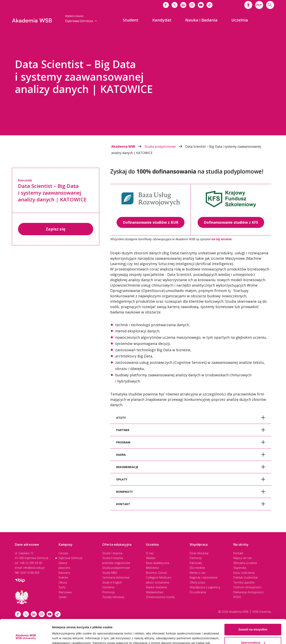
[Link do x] (175, 5)
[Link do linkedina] (183, 5)
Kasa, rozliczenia (244, 573)
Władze (151, 558)
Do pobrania (198, 592)
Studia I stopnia (112, 553)
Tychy (62, 587)
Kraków (63, 577)
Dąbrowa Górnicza (70, 558)
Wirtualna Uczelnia (245, 563)
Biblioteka (152, 568)
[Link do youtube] (201, 5)
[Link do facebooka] (166, 5)
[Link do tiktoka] (210, 5)
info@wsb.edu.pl (34, 568)
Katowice (64, 573)
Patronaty (196, 563)
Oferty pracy (197, 582)
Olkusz (63, 582)
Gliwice (63, 563)
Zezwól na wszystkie (253, 607)
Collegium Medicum (159, 577)
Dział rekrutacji (199, 553)
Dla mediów (197, 568)
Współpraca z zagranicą (205, 587)
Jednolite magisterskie (116, 563)
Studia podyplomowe (165, 146)
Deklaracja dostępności (248, 592)
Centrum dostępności (247, 587)
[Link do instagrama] (192, 5)
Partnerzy (196, 558)
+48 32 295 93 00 (31, 563)
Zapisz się (56, 229)
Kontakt (238, 553)
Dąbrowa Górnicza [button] (81, 21)
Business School (156, 573)
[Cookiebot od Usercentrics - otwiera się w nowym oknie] (26, 636)
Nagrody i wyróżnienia (203, 577)
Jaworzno (64, 568)
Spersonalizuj (253, 620)
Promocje (108, 592)
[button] (248, 5)
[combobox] (259, 5)
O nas (150, 553)
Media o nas (198, 573)
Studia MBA (110, 573)
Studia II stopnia (113, 558)
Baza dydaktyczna (157, 563)
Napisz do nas (243, 558)
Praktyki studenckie (246, 577)
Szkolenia (108, 587)
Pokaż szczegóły (64, 636)
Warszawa (65, 592)
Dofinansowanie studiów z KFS (231, 222)
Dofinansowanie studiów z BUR (151, 222)
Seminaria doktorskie (116, 577)
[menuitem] (131, 20)
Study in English (112, 582)
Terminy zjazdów (244, 582)
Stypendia (240, 568)
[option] (143, 83)
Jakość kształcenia (157, 582)
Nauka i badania (156, 587)
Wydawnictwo (155, 592)
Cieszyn (63, 553)
